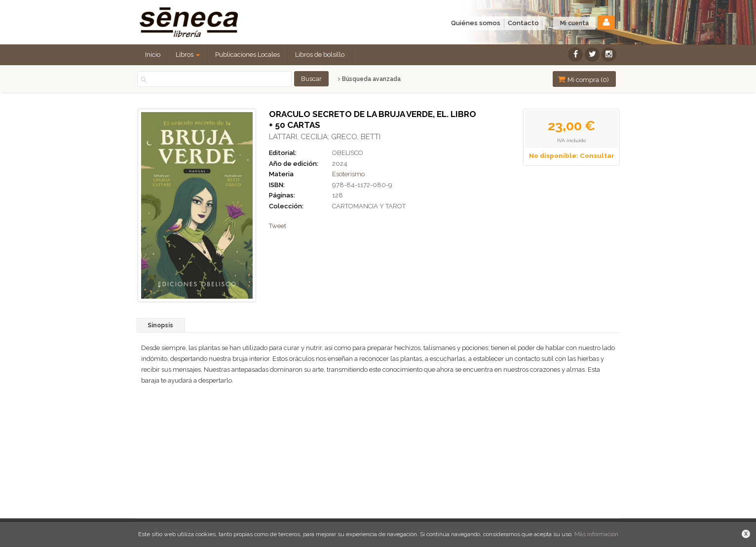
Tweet (278, 226)
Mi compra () (583, 79)
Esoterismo (348, 174)
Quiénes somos (476, 23)
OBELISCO (348, 153)
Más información (596, 534)
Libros (188, 55)
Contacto (523, 23)
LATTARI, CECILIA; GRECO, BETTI (325, 137)
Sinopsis (160, 325)
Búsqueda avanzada (369, 79)
